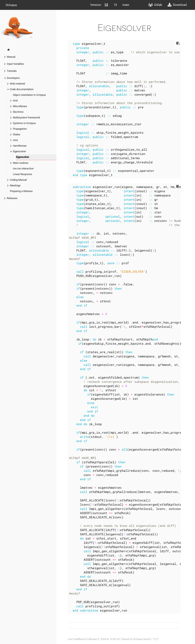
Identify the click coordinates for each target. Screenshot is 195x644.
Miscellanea (20, 106)
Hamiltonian (20, 146)
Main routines (21, 163)
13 (115, 5)
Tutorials (12, 71)
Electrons (18, 112)
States (17, 134)
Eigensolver (19, 151)
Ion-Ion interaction (23, 169)
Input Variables (15, 64)
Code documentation (22, 89)
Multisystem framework (26, 117)
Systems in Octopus (24, 123)
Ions (15, 140)
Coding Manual (18, 180)
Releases (12, 198)
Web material (17, 84)
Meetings (15, 185)
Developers (13, 78)
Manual (11, 57)
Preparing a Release (21, 191)
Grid (15, 101)
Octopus (11, 5)
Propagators (20, 129)
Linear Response (22, 174)
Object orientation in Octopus (29, 95)
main (126, 5)
